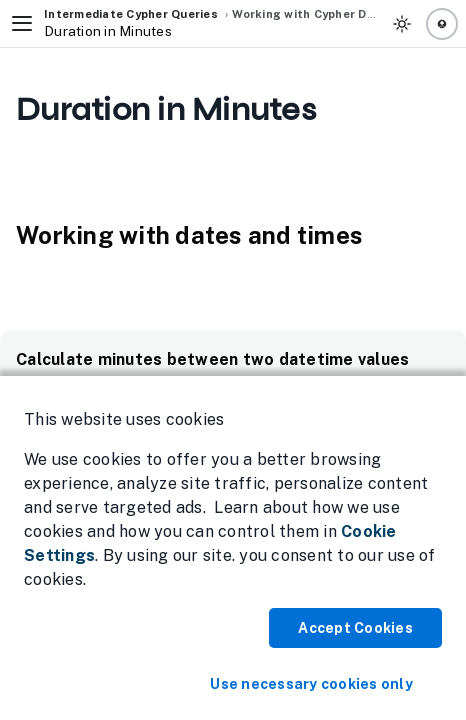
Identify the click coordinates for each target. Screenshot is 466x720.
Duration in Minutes (108, 31)
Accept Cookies (355, 628)
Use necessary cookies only (311, 684)
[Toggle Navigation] (22, 24)
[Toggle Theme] (402, 24)
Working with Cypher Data (309, 14)
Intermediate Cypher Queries (131, 14)
